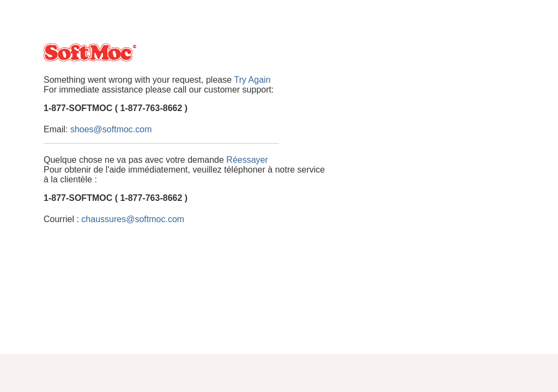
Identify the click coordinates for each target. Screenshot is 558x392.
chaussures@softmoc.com (133, 219)
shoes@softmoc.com (111, 129)
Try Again (253, 80)
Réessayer (247, 160)
